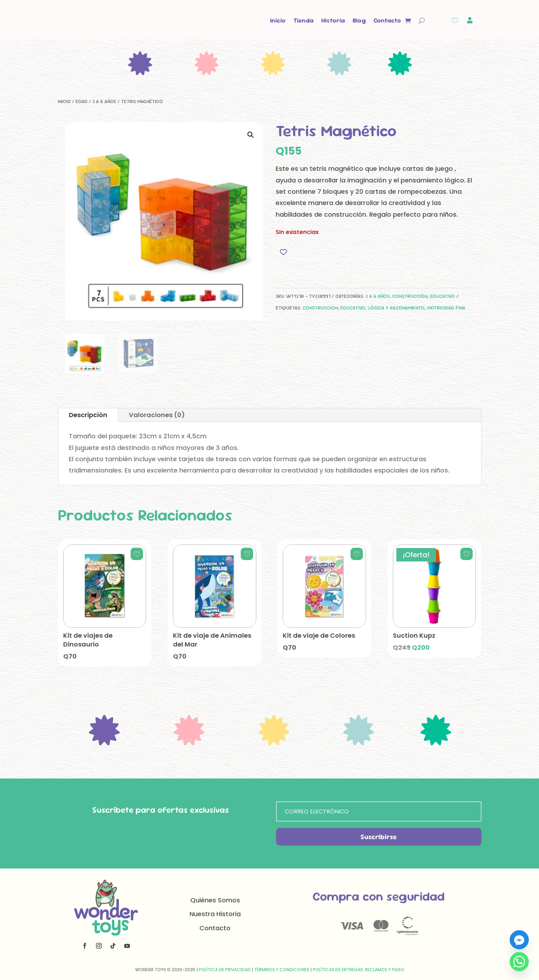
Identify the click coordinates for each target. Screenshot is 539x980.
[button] (251, 135)
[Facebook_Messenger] (519, 940)
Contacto (387, 20)
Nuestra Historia (215, 914)
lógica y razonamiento (396, 308)
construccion (320, 308)
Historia (333, 20)
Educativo (442, 296)
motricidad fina (446, 308)
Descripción (88, 415)
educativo (353, 308)
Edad (82, 101)
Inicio (278, 20)
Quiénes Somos (215, 900)
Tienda (303, 20)
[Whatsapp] (519, 962)
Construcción (410, 296)
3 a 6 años (104, 101)
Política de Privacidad (225, 970)
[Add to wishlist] (284, 252)
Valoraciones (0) (157, 415)
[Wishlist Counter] (455, 20)
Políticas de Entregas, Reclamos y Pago (358, 970)
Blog (359, 20)
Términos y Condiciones (282, 970)
